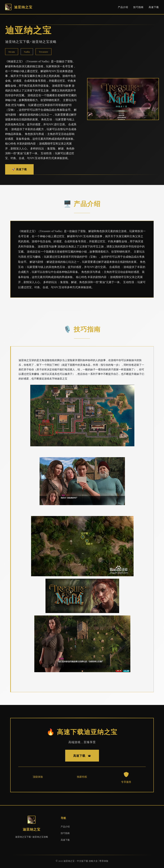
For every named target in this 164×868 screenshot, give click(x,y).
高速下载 (154, 7)
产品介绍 (123, 7)
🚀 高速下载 (19, 169)
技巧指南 (138, 7)
